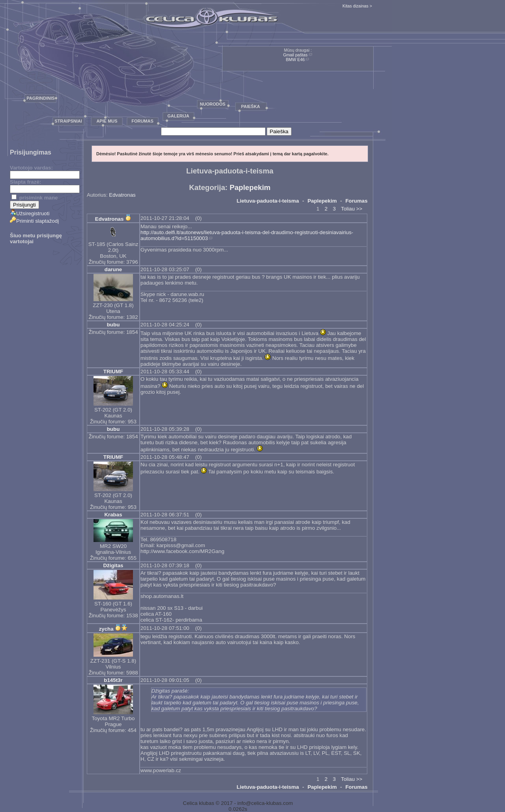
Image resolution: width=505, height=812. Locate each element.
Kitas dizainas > (357, 6)
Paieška (251, 106)
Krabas (113, 515)
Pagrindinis (40, 98)
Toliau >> (352, 209)
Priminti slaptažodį (34, 221)
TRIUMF (113, 372)
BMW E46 (296, 60)
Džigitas (113, 565)
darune (113, 269)
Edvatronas (122, 195)
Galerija (178, 116)
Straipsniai (68, 121)
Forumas (142, 121)
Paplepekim (250, 187)
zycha (106, 629)
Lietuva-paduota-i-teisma (268, 201)
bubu (113, 325)
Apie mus (107, 121)
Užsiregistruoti (30, 213)
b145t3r (113, 680)
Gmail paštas (295, 55)
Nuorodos (213, 104)
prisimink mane (35, 198)
